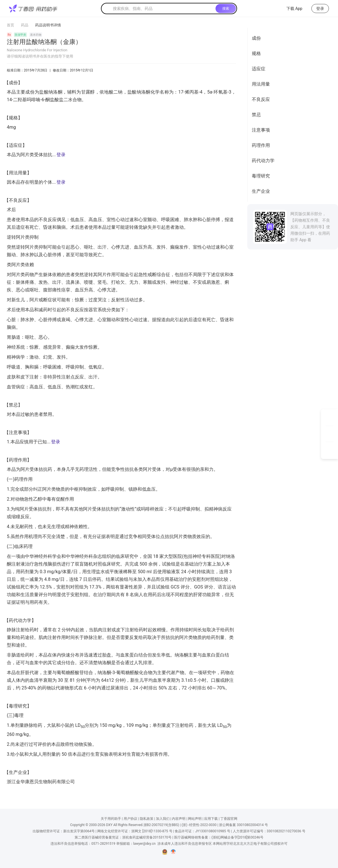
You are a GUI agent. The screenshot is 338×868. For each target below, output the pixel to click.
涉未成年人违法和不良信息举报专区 (185, 844)
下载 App (291, 9)
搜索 (226, 9)
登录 (61, 155)
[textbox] (163, 9)
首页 (10, 25)
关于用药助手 (111, 819)
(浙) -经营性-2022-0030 (199, 825)
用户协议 (130, 819)
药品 (25, 25)
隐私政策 (147, 819)
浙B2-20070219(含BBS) (161, 825)
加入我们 (163, 819)
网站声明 (195, 819)
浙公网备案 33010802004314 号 (243, 825)
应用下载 (211, 819)
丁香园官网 (229, 819)
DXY (109, 825)
